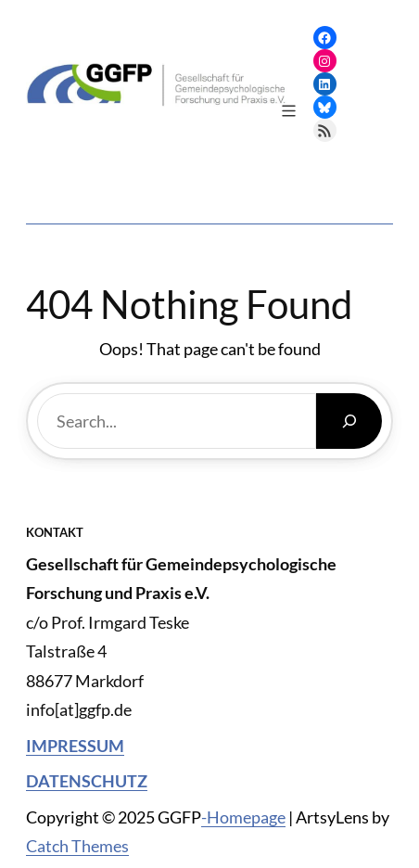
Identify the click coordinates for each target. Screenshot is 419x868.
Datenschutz (87, 781)
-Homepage (243, 817)
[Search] (349, 421)
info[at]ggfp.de (79, 709)
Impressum (75, 746)
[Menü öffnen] (289, 111)
